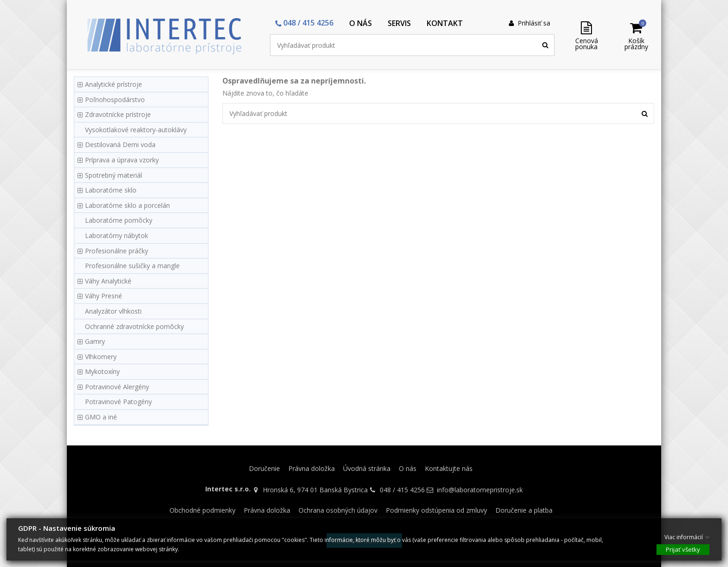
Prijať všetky (683, 549)
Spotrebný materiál (114, 175)
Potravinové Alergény (117, 387)
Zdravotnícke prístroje (118, 114)
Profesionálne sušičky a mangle (132, 266)
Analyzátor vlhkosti (113, 311)
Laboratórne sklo (111, 190)
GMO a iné (101, 417)
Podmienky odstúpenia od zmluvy (436, 510)
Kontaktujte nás (449, 468)
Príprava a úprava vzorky (122, 160)
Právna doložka (312, 468)
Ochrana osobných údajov (338, 510)
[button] (304, 23)
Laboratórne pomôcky (119, 220)
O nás (408, 468)
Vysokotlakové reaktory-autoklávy (136, 130)
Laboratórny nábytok (117, 235)
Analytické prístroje (114, 84)
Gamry (95, 341)
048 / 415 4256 (402, 490)
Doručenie (264, 468)
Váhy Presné (104, 296)
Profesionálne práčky (117, 251)
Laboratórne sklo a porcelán (127, 205)
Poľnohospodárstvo (115, 100)
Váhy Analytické (108, 281)
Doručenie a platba (524, 510)
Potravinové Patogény (118, 402)
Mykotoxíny (102, 371)
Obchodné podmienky (202, 510)
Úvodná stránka (367, 468)
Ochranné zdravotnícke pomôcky (134, 326)
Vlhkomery (101, 357)
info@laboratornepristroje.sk (480, 490)
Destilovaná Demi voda (120, 145)
